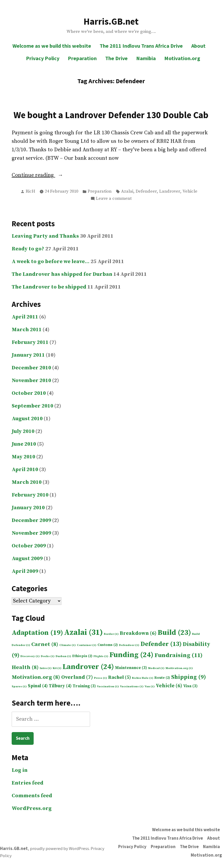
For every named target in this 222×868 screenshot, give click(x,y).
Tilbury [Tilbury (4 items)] (60, 686)
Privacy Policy (43, 58)
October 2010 (29, 393)
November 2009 (31, 533)
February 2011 (30, 342)
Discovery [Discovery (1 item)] (30, 656)
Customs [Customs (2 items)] (108, 645)
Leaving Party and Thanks (45, 236)
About (198, 46)
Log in (20, 770)
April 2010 (25, 470)
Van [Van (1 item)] (150, 687)
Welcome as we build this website (52, 46)
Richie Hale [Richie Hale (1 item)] (143, 678)
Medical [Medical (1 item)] (156, 668)
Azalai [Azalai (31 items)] (83, 633)
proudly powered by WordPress (59, 849)
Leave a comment (114, 199)
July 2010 (23, 431)
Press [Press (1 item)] (101, 678)
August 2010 (27, 419)
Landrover (170, 191)
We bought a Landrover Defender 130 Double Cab (111, 115)
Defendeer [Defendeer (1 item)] (129, 645)
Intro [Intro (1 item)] (46, 668)
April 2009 (25, 571)
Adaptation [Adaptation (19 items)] (37, 633)
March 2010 (27, 482)
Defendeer (146, 191)
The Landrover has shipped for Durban (62, 274)
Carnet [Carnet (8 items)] (45, 644)
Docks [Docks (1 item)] (48, 656)
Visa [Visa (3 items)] (190, 686)
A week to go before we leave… (51, 262)
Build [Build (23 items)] (174, 633)
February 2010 (30, 495)
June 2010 (24, 444)
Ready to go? (28, 249)
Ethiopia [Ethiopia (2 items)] (82, 656)
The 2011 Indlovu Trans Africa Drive (141, 46)
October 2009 (29, 546)
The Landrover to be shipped (49, 287)
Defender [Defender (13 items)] (161, 644)
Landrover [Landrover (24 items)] (88, 667)
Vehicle (190, 191)
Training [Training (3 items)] (84, 686)
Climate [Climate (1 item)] (68, 645)
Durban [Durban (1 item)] (63, 656)
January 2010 (28, 508)
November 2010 (31, 381)
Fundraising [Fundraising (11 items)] (179, 655)
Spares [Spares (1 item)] (19, 687)
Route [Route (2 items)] (162, 678)
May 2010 (23, 457)
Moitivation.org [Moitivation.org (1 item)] (179, 668)
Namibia (146, 58)
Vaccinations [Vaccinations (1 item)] (132, 687)
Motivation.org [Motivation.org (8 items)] (36, 677)
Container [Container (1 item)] (87, 645)
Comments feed (32, 796)
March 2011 (27, 330)
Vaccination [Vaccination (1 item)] (108, 687)
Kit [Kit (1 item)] (57, 668)
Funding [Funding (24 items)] (131, 655)
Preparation (82, 58)
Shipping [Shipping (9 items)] (188, 677)
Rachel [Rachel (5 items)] (119, 677)
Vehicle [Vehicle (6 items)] (169, 686)
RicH (30, 191)
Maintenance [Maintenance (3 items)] (131, 668)
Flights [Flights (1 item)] (101, 656)
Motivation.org (182, 58)
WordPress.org (32, 809)
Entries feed (28, 783)
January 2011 (28, 355)
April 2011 (25, 317)
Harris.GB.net (111, 21)
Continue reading (46, 175)
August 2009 (27, 559)
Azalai (127, 191)
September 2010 (32, 406)
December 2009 (31, 521)
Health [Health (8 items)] (25, 667)
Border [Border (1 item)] (111, 634)
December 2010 (31, 368)
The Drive (116, 58)
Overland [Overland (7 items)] (77, 677)
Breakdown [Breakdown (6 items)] (138, 633)
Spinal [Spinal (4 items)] (38, 686)
